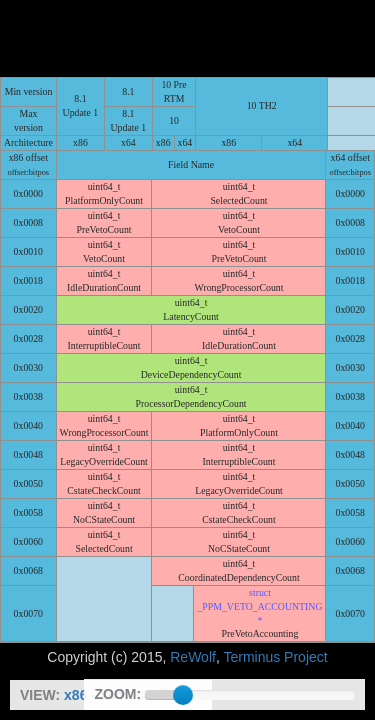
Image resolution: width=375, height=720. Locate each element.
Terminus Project (275, 580)
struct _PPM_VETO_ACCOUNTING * (259, 529)
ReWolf (193, 580)
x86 (75, 695)
